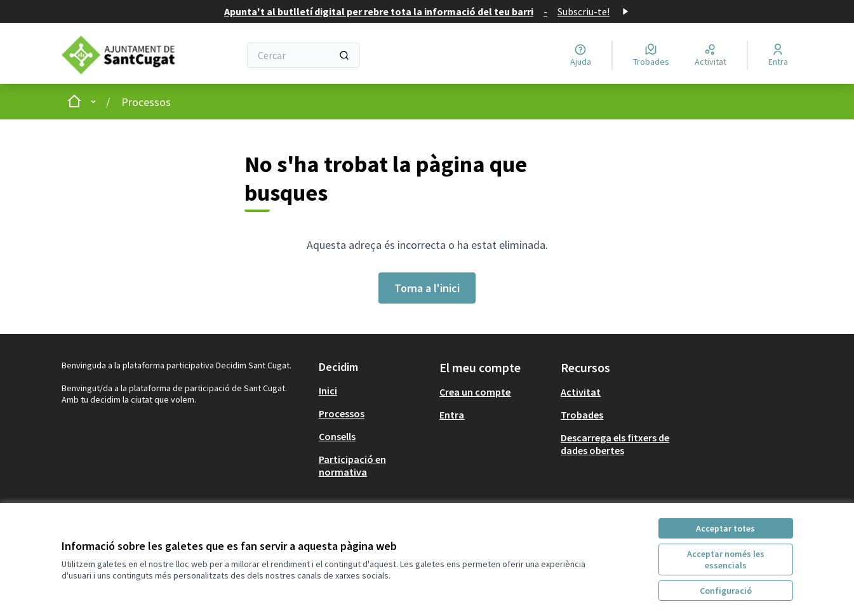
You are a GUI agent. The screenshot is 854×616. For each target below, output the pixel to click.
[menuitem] (374, 391)
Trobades (582, 415)
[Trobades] (651, 55)
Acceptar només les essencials (726, 559)
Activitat (581, 392)
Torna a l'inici (427, 288)
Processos (146, 102)
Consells (337, 436)
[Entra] (778, 55)
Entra (452, 415)
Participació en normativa (352, 465)
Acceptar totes (725, 528)
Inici (328, 391)
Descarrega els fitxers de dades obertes (615, 444)
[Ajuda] (581, 55)
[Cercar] (304, 55)
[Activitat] (711, 55)
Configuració (726, 591)
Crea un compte (475, 392)
